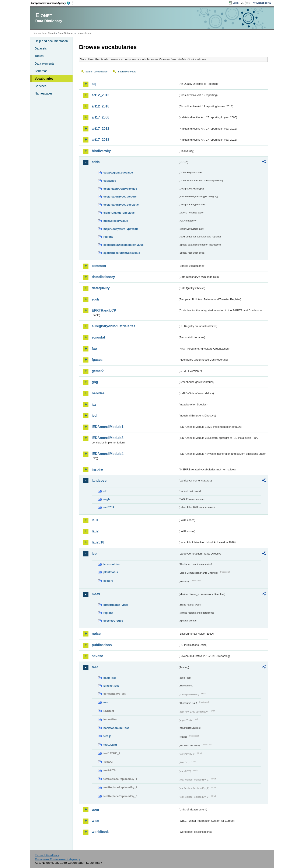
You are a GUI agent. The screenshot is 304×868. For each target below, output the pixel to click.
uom (95, 809)
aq (94, 84)
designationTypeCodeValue (121, 205)
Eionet (51, 33)
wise (96, 821)
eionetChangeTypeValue (119, 213)
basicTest (110, 678)
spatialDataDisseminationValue (124, 245)
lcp (94, 554)
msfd (96, 594)
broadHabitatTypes (116, 605)
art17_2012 (101, 129)
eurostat (99, 337)
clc (105, 491)
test (95, 667)
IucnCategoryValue (116, 221)
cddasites (110, 181)
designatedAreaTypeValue (120, 189)
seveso (98, 656)
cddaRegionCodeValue (118, 173)
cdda (96, 162)
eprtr (96, 299)
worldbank (100, 832)
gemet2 (98, 371)
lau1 (95, 520)
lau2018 (98, 542)
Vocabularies (44, 79)
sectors (108, 581)
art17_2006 (101, 117)
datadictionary (103, 277)
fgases (97, 360)
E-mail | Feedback (47, 855)
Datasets (41, 48)
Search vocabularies (97, 72)
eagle (107, 499)
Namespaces (44, 93)
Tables (39, 56)
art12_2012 (101, 95)
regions (108, 237)
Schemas (41, 71)
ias (94, 404)
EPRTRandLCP (104, 310)
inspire (97, 469)
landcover (100, 481)
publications (102, 645)
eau (106, 702)
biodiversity (101, 151)
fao (94, 349)
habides (98, 393)
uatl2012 (109, 507)
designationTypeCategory (120, 197)
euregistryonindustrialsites (114, 326)
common (99, 266)
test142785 (110, 745)
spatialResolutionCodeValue (122, 253)
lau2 (95, 531)
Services (41, 86)
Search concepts (127, 72)
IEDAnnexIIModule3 (108, 438)
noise (96, 634)
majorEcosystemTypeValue (121, 229)
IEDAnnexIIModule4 (108, 454)
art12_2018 (101, 106)
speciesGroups (113, 621)
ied (94, 416)
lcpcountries (112, 564)
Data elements (45, 64)
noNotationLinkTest (116, 728)
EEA (52, 3)
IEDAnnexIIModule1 (108, 427)
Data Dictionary (66, 33)
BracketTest (111, 686)
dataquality (101, 288)
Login (235, 3)
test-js (108, 736)
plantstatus (111, 572)
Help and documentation (51, 41)
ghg (95, 382)
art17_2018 (101, 140)
